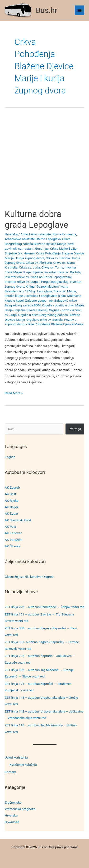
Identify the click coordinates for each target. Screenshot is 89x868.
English (10, 457)
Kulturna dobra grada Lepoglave (36, 219)
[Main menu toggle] (80, 10)
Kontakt (10, 772)
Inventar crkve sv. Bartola (62, 272)
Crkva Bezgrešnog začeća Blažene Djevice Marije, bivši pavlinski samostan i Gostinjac (39, 244)
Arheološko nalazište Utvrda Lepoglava (33, 239)
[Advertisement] (44, 162)
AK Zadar (11, 513)
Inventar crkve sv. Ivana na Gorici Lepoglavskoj (38, 277)
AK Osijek (12, 507)
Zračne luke (13, 802)
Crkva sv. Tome (52, 267)
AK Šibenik (12, 546)
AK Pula (10, 527)
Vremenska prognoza (20, 809)
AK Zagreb (12, 487)
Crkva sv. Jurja (29, 267)
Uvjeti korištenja (16, 757)
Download (12, 822)
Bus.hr (47, 10)
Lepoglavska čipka (52, 296)
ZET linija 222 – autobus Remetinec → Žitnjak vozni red (44, 607)
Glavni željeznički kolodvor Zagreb (29, 577)
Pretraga (75, 429)
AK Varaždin (14, 540)
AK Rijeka (12, 501)
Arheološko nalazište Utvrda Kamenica (48, 234)
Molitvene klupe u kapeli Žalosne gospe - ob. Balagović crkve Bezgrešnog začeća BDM (43, 300)
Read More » (14, 393)
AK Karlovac (14, 533)
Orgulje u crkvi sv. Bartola (44, 320)
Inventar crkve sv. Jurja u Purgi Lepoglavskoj (37, 282)
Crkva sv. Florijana (39, 263)
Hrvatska (11, 815)
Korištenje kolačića (23, 765)
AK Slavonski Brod (18, 520)
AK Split (10, 494)
